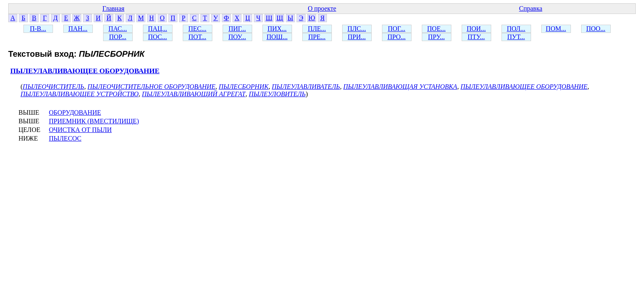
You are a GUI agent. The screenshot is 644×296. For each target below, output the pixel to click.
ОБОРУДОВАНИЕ (75, 112)
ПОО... (596, 29)
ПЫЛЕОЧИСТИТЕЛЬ (53, 87)
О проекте (322, 8)
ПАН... (78, 29)
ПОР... (117, 37)
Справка (531, 8)
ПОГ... (397, 29)
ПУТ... (516, 37)
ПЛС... (357, 29)
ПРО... (396, 37)
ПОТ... (197, 37)
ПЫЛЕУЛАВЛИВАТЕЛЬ (306, 87)
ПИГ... (237, 29)
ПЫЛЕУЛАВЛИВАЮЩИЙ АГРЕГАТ (193, 94)
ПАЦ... (158, 29)
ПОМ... (556, 29)
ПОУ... (237, 37)
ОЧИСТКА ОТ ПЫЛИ (80, 130)
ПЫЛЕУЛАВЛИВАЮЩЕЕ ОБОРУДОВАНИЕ (85, 71)
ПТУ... (476, 37)
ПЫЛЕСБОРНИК (244, 87)
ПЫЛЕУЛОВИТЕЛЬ (277, 94)
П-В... (38, 29)
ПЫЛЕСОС (65, 138)
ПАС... (118, 29)
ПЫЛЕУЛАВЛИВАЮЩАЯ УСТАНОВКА (400, 87)
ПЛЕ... (317, 29)
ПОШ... (277, 37)
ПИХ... (277, 29)
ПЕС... (198, 29)
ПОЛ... (516, 29)
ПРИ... (356, 37)
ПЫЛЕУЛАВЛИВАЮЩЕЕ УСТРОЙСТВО (79, 94)
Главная (113, 8)
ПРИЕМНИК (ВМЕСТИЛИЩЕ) (94, 121)
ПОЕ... (436, 29)
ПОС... (158, 37)
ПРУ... (436, 37)
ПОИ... (476, 29)
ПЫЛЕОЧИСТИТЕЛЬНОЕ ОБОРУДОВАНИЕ (151, 87)
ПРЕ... (317, 37)
